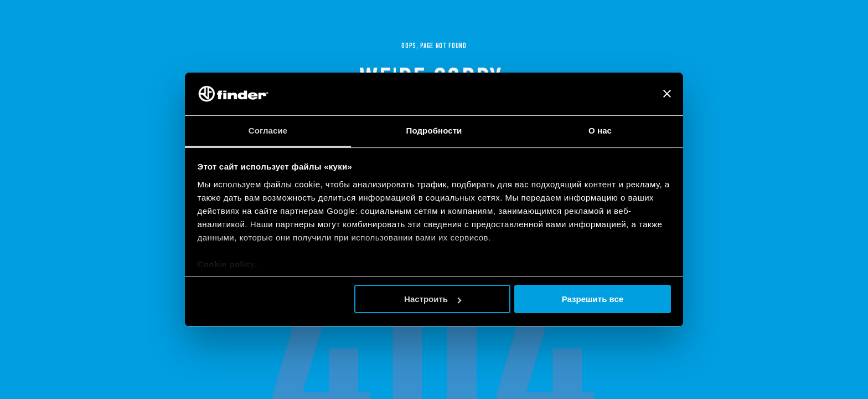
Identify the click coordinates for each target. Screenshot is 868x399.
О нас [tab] (600, 131)
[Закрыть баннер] (667, 94)
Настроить (433, 299)
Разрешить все (593, 299)
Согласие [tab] (268, 131)
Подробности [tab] (434, 131)
